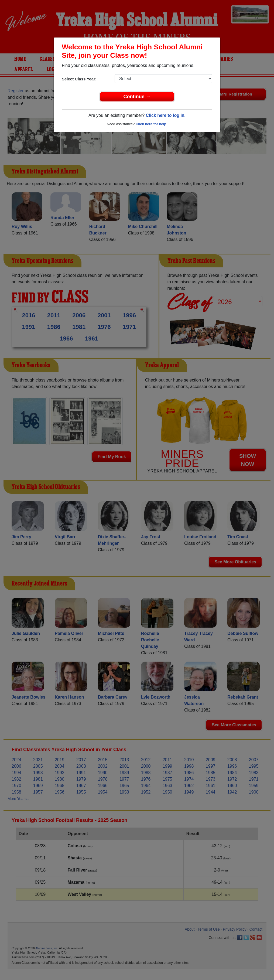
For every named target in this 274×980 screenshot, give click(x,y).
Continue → (137, 97)
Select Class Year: (79, 79)
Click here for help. (151, 124)
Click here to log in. (166, 115)
